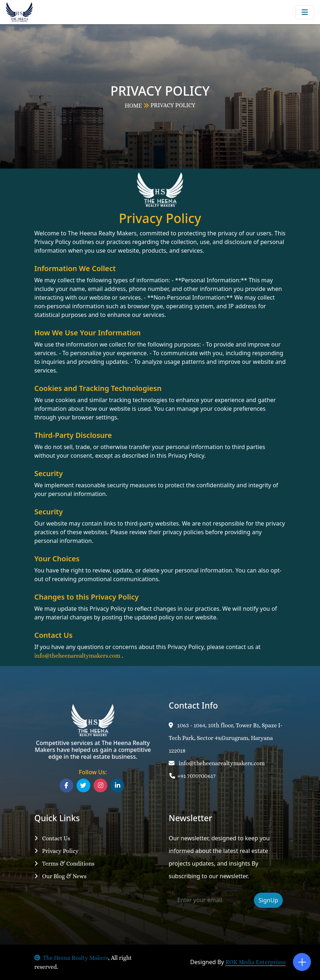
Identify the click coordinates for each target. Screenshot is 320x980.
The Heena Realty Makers (71, 958)
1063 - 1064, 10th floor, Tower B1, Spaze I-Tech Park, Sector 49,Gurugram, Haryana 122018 (226, 738)
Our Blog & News (60, 876)
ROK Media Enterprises (256, 962)
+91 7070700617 (192, 776)
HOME (133, 106)
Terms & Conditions (64, 864)
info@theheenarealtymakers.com (217, 763)
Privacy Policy (57, 851)
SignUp (268, 900)
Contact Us (52, 838)
